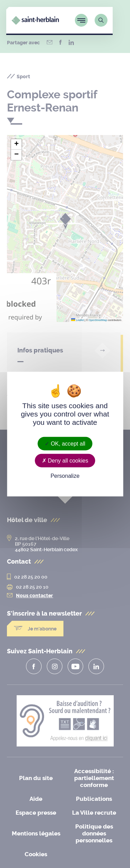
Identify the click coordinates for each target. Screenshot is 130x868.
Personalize (65, 476)
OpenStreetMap (98, 320)
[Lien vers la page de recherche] (111, 20)
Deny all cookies (65, 460)
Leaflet (77, 320)
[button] (16, 144)
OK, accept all (65, 443)
